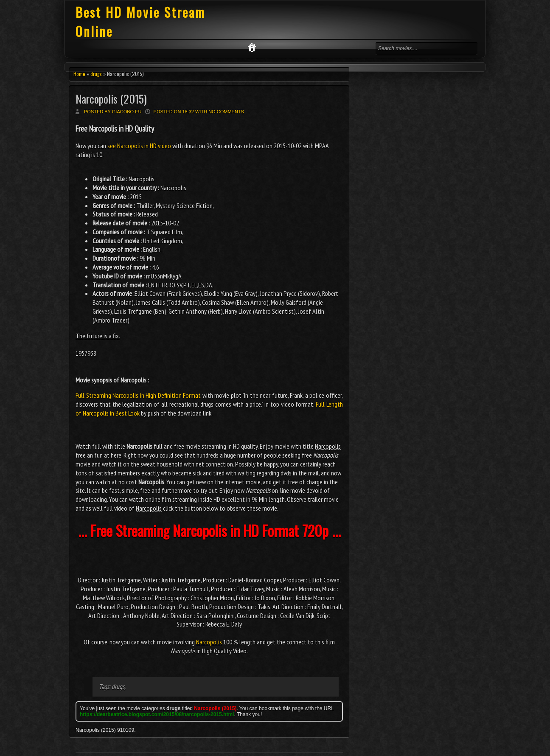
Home (79, 74)
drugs (96, 74)
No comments (226, 112)
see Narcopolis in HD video (139, 146)
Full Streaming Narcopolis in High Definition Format (138, 395)
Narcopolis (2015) (111, 99)
